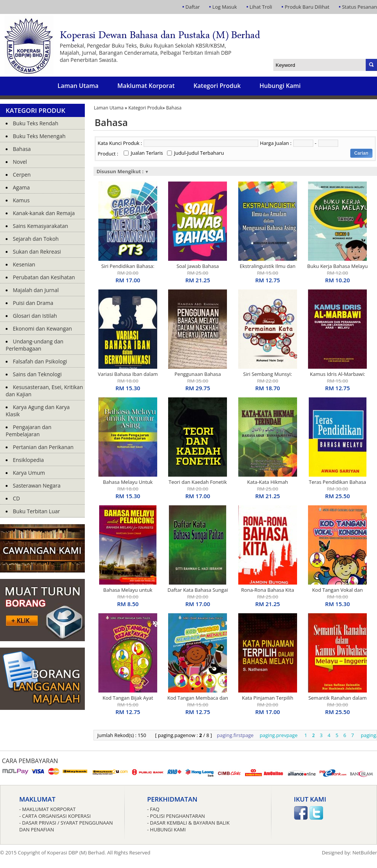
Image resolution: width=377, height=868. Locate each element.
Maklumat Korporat (146, 86)
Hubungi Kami (280, 86)
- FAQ (153, 809)
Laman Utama (78, 86)
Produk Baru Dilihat (307, 7)
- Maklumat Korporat (48, 809)
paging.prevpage (279, 735)
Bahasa (174, 108)
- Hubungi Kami (166, 830)
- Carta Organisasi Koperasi (55, 816)
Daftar (193, 7)
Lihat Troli (261, 7)
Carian (361, 153)
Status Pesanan (359, 7)
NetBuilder (365, 853)
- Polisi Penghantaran (176, 816)
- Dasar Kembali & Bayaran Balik (188, 823)
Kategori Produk (217, 86)
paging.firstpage (235, 735)
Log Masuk (225, 7)
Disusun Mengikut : (123, 171)
